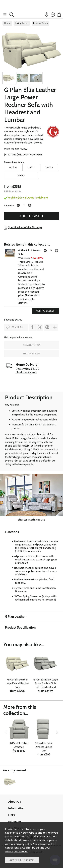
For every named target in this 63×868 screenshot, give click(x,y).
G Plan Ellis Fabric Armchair (19, 745)
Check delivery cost (26, 373)
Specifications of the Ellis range (23, 227)
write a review (32, 353)
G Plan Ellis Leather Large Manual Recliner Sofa (17, 683)
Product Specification (20, 627)
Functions (12, 532)
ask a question (32, 345)
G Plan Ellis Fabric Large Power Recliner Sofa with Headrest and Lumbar (46, 684)
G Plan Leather (15, 616)
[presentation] (6, 733)
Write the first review (16, 149)
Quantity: (9, 205)
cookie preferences (16, 851)
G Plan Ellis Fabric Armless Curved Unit (44, 747)
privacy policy (24, 844)
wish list (17, 327)
